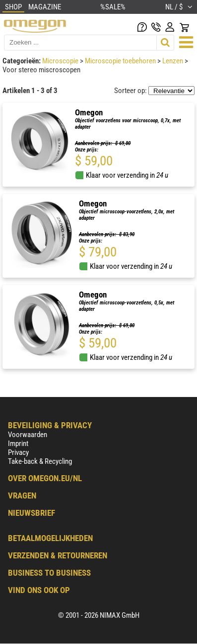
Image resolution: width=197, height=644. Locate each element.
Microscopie (61, 61)
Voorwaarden (28, 435)
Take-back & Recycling (40, 461)
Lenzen (173, 61)
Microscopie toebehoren (121, 61)
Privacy (18, 452)
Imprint (18, 444)
